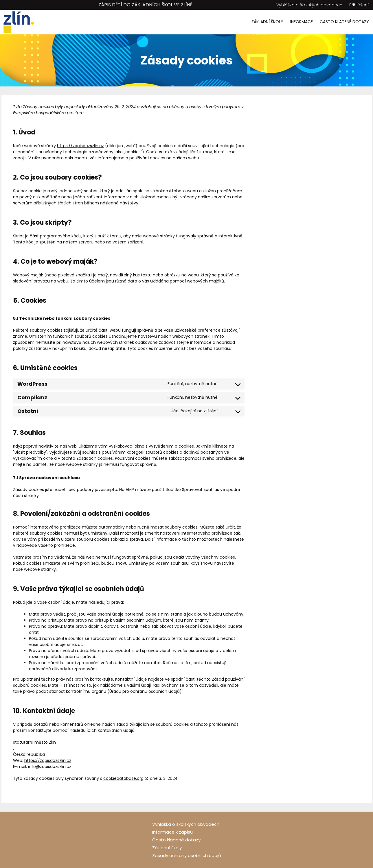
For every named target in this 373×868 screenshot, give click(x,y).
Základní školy (267, 22)
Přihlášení (359, 5)
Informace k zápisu (172, 832)
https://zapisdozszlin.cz (80, 146)
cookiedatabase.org (123, 778)
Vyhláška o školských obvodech (309, 5)
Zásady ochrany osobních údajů (187, 855)
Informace (302, 22)
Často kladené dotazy (344, 22)
